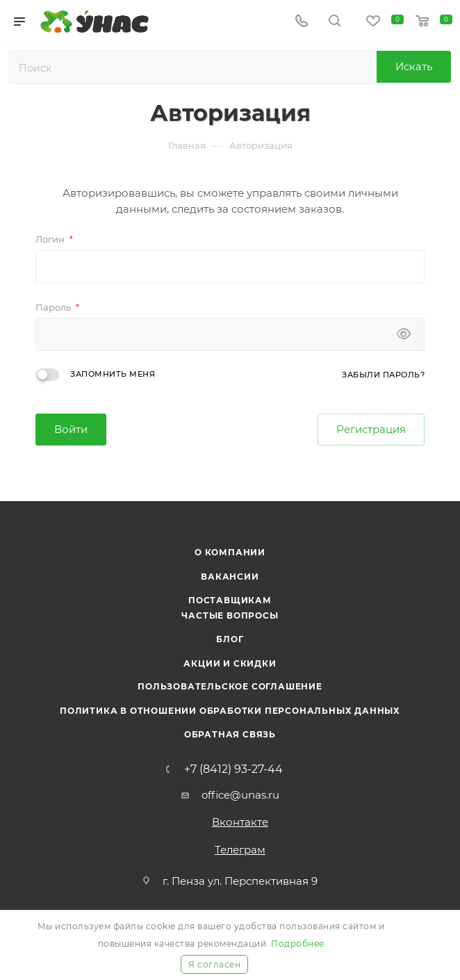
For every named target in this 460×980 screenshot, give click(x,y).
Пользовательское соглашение (230, 686)
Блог (230, 639)
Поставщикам (230, 600)
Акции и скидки (230, 663)
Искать (414, 66)
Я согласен (214, 964)
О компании (230, 552)
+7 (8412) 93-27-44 (233, 769)
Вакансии (230, 577)
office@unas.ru (240, 795)
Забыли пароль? (383, 375)
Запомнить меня (113, 374)
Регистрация (371, 429)
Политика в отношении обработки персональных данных (230, 711)
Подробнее (298, 944)
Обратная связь (230, 734)
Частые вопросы (230, 615)
